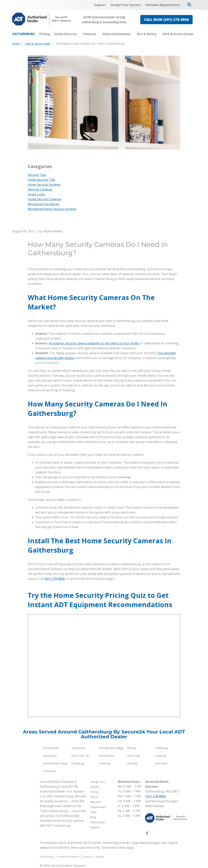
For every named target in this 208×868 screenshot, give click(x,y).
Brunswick (161, 763)
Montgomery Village (111, 748)
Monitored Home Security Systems (52, 209)
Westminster (107, 756)
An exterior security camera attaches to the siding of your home (94, 343)
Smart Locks (36, 194)
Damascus (50, 771)
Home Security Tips (41, 180)
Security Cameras (40, 189)
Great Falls (134, 756)
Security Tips (37, 175)
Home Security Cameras (45, 199)
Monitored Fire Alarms (44, 204)
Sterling (132, 748)
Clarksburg (161, 748)
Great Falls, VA (80, 756)
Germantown (51, 748)
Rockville (132, 763)
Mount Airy (50, 756)
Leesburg (161, 756)
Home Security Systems (44, 185)
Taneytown (78, 748)
